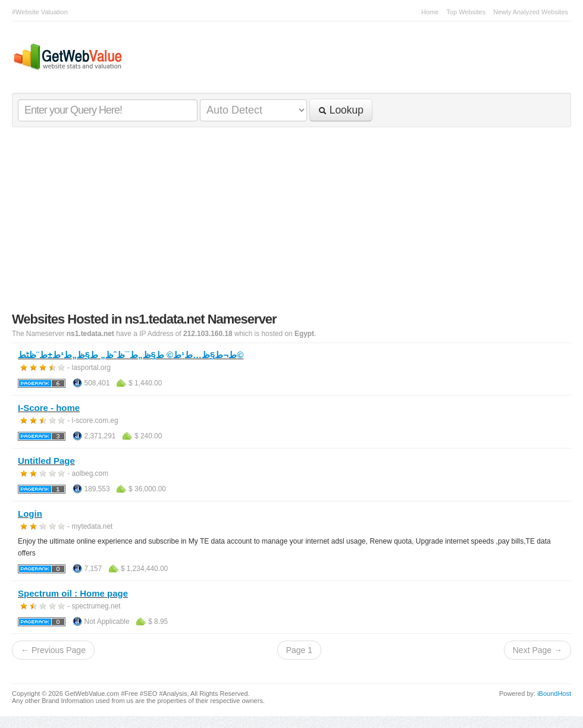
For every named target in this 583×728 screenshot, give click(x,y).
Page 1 (299, 650)
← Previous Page (53, 650)
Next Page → (537, 650)
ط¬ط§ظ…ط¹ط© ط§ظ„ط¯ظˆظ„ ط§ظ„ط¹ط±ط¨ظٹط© (131, 355)
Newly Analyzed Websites (531, 12)
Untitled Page (46, 461)
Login (30, 514)
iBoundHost (554, 694)
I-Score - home (49, 408)
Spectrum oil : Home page (73, 593)
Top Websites (466, 12)
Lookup (341, 110)
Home (430, 12)
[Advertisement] (291, 222)
